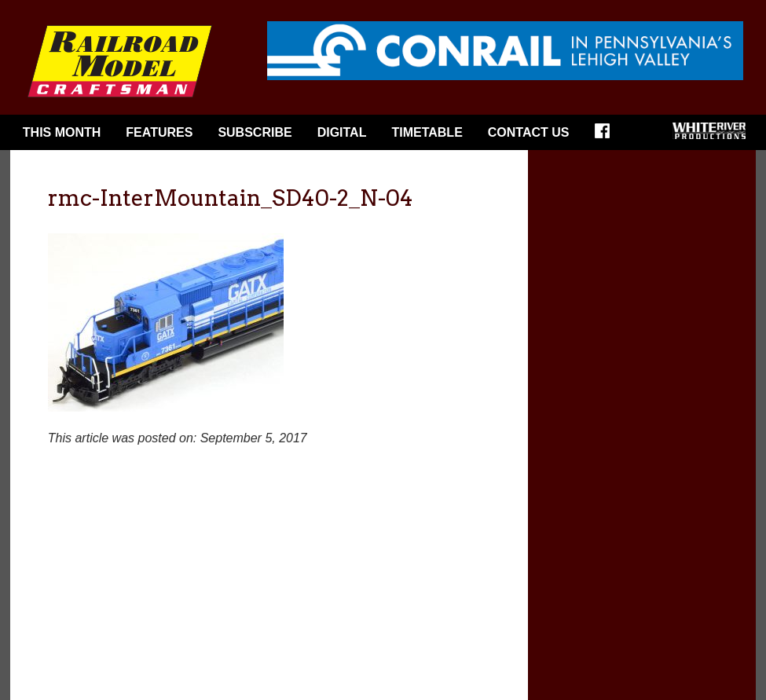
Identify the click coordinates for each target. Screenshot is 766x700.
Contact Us (529, 132)
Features (159, 132)
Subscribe (255, 132)
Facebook (607, 136)
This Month (62, 132)
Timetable (427, 132)
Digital (342, 132)
